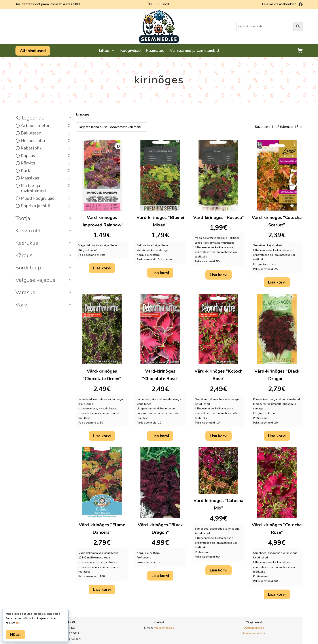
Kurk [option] (45, 171)
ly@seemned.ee (164, 628)
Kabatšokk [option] (45, 148)
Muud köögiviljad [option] (45, 198)
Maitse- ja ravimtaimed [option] (45, 188)
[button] (44, 118)
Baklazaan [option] (45, 133)
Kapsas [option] (45, 156)
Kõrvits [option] (45, 163)
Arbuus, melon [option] (45, 126)
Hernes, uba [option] (45, 141)
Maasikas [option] (45, 178)
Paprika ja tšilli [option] (45, 206)
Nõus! (15, 635)
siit (18, 623)
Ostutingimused (254, 628)
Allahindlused (33, 51)
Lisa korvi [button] (102, 268)
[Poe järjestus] (112, 127)
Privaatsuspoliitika (254, 633)
